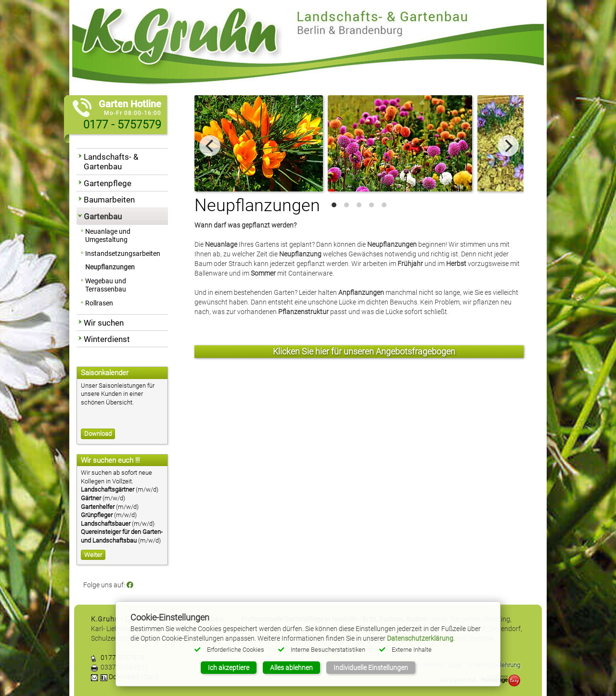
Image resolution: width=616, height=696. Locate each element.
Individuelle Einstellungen (371, 668)
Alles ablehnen (291, 668)
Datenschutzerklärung (420, 638)
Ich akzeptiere (229, 668)
